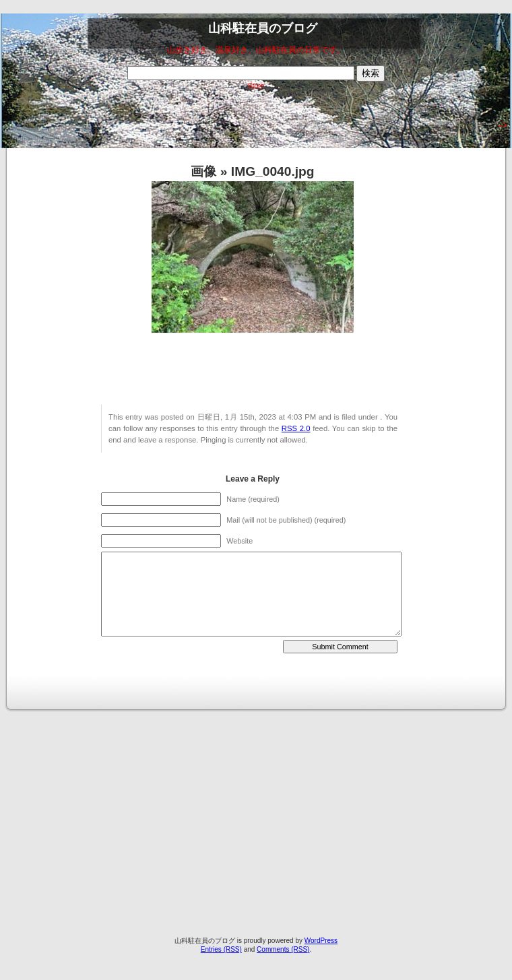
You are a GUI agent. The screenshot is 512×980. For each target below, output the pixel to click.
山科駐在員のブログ (263, 28)
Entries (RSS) (221, 949)
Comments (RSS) (283, 949)
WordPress (321, 941)
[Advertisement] (126, 810)
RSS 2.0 (296, 428)
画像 (203, 171)
